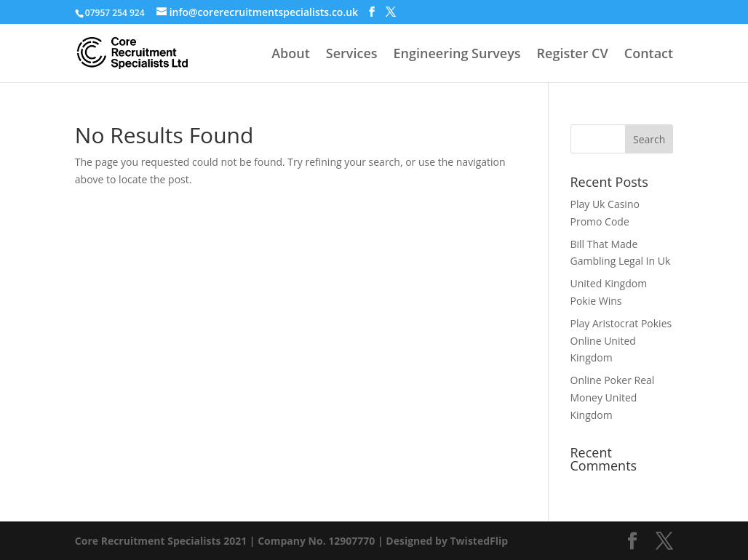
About (291, 55)
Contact (649, 55)
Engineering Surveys (457, 55)
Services (352, 55)
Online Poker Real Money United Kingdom (613, 397)
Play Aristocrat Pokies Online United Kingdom (621, 341)
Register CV (573, 55)
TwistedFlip (480, 541)
